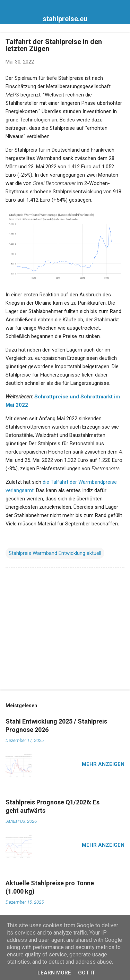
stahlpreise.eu (65, 19)
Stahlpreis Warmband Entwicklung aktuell (55, 553)
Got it (87, 973)
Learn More (54, 973)
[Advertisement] (65, 630)
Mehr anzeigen (103, 764)
